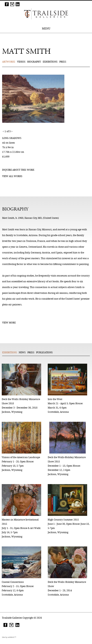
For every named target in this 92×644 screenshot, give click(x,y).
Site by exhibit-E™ (9, 637)
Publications (44, 352)
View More (9, 323)
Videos (21, 62)
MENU (46, 28)
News (22, 352)
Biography (34, 62)
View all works (12, 176)
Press (63, 62)
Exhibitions (50, 62)
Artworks (9, 62)
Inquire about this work (18, 170)
